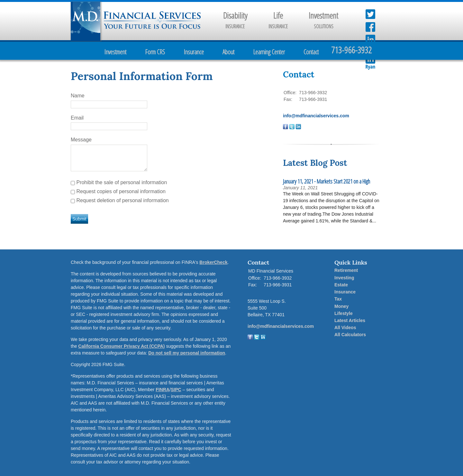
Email (77, 118)
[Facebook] (250, 338)
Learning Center (269, 52)
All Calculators (350, 335)
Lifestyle (344, 313)
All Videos (345, 328)
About (228, 52)
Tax (338, 299)
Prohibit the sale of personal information (122, 182)
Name (78, 96)
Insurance (194, 52)
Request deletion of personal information (122, 200)
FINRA (163, 390)
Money (341, 306)
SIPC (176, 390)
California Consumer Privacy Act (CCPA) (121, 346)
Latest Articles (350, 320)
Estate (341, 285)
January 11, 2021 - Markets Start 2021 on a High (327, 181)
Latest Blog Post (315, 163)
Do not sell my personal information (187, 353)
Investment (115, 52)
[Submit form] (79, 219)
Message (81, 140)
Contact (311, 52)
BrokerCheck (213, 262)
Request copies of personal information (121, 191)
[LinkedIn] (263, 338)
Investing (344, 278)
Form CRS (155, 52)
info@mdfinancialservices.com (316, 116)
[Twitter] (257, 338)
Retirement (346, 270)
